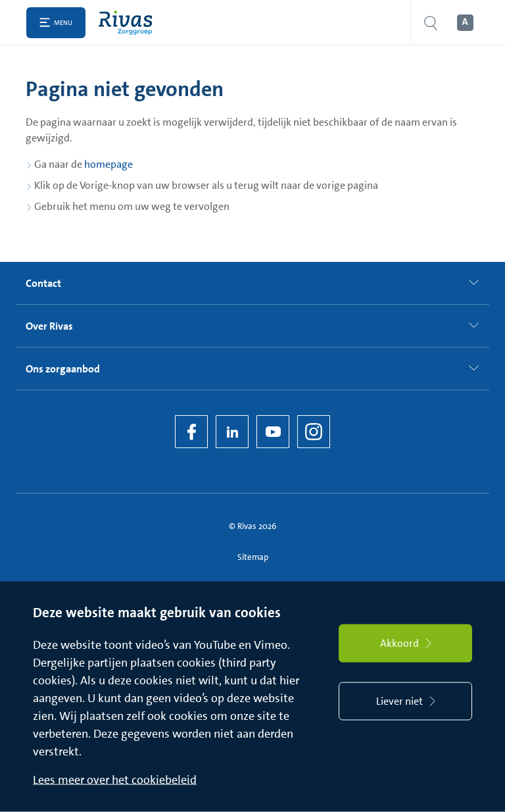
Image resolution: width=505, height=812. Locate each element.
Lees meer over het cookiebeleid (115, 780)
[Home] (129, 23)
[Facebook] (191, 432)
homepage (108, 164)
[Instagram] (314, 432)
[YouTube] (273, 432)
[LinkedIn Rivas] (232, 432)
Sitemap (253, 557)
